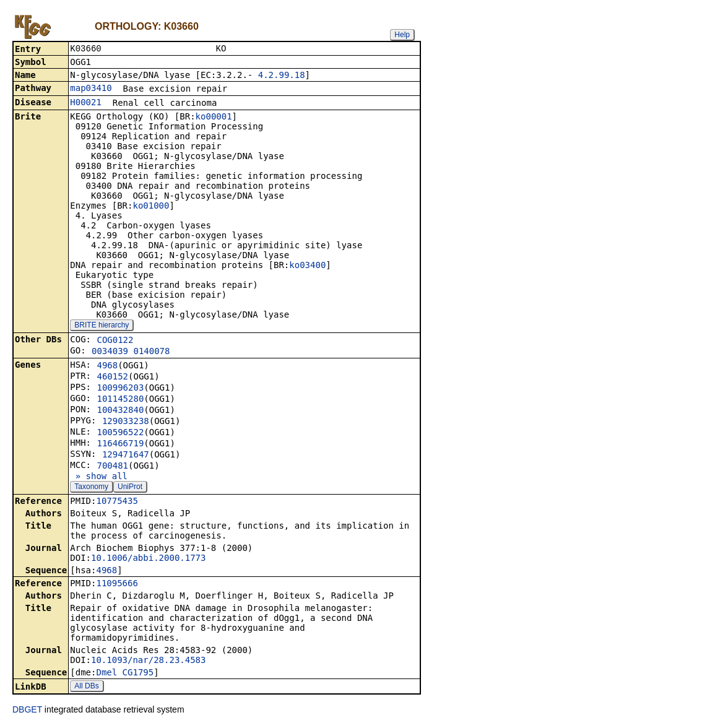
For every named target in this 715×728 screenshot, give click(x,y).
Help (402, 35)
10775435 (117, 502)
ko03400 (307, 266)
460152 (112, 378)
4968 (107, 366)
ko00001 (214, 118)
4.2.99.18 (282, 76)
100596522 (120, 433)
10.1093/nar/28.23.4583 (148, 661)
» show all (99, 477)
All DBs (86, 687)
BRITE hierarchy (102, 326)
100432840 (120, 411)
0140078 (151, 352)
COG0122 (115, 341)
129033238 (126, 422)
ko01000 (151, 207)
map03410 (91, 89)
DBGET (27, 711)
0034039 (110, 352)
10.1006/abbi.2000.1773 (148, 559)
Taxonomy (91, 488)
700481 (112, 467)
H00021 (86, 103)
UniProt (130, 488)
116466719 (120, 444)
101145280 (120, 400)
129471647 (126, 456)
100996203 (120, 389)
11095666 (117, 584)
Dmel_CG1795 (125, 674)
